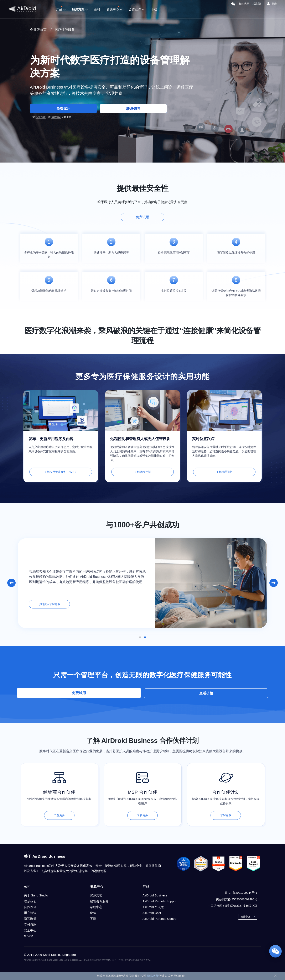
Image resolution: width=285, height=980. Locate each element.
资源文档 (96, 895)
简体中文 (245, 916)
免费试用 (63, 109)
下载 (154, 9)
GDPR (28, 936)
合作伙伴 (137, 10)
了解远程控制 (142, 472)
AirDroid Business (155, 895)
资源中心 (114, 10)
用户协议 (30, 913)
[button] (11, 583)
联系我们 (258, 4)
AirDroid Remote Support (160, 901)
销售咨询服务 (99, 901)
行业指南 (41, 118)
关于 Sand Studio (36, 895)
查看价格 (174, 693)
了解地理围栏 (224, 472)
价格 (97, 9)
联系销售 (135, 109)
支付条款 (30, 924)
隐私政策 (30, 918)
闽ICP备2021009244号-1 (241, 892)
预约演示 (244, 4)
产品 (61, 10)
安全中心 (30, 930)
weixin (253, 886)
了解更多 (59, 815)
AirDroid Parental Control (160, 918)
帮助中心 (96, 907)
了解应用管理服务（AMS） (61, 472)
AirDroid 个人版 (153, 907)
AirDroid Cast (152, 913)
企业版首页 (38, 30)
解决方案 (80, 10)
